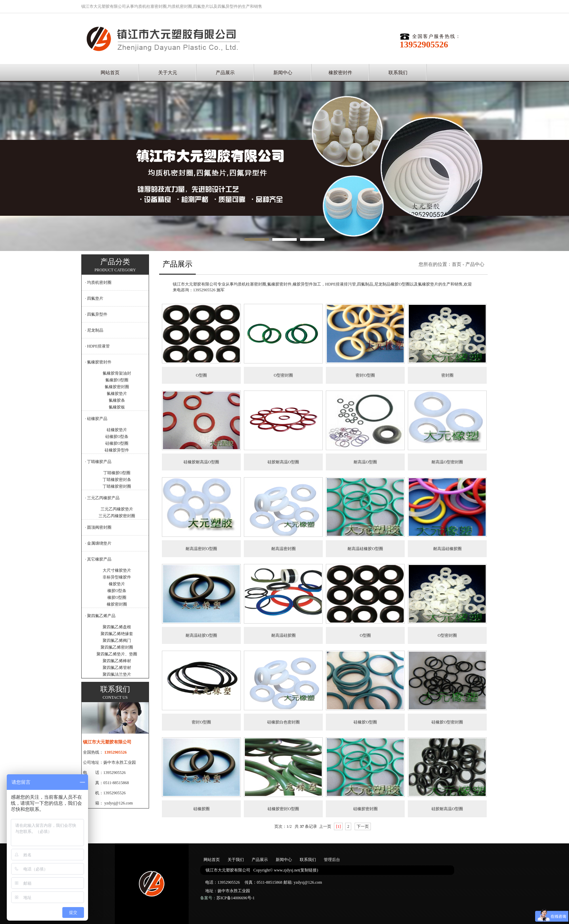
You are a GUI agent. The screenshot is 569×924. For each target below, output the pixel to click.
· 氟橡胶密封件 (98, 362)
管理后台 (332, 860)
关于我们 (236, 860)
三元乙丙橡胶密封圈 (117, 516)
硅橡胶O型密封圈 (447, 722)
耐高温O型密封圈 (447, 462)
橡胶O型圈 (117, 597)
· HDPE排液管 (97, 346)
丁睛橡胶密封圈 (117, 486)
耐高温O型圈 (365, 462)
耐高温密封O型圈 (201, 549)
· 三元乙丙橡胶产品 (102, 498)
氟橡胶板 (117, 407)
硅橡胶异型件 (117, 450)
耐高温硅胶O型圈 (201, 635)
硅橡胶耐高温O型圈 (201, 462)
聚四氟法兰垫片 (117, 674)
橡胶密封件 (340, 73)
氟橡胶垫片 (117, 394)
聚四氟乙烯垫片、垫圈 (117, 654)
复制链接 (309, 870)
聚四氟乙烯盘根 (117, 627)
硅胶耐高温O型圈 (283, 462)
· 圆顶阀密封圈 (98, 527)
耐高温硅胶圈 (283, 635)
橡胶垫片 (117, 584)
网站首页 (110, 73)
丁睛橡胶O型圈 (117, 473)
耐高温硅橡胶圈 (447, 549)
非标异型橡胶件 (117, 577)
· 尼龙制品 (94, 330)
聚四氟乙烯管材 (117, 668)
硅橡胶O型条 (117, 437)
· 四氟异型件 (96, 314)
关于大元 (168, 73)
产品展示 (225, 73)
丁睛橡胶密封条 (117, 480)
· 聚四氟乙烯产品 (100, 616)
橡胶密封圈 (117, 604)
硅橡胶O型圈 (117, 443)
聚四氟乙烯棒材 (117, 661)
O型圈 (201, 375)
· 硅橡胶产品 (96, 419)
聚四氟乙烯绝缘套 (117, 634)
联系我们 (398, 73)
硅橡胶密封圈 (365, 809)
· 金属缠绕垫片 (98, 543)
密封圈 (447, 375)
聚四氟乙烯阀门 (117, 640)
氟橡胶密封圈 (117, 387)
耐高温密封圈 (283, 549)
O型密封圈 (283, 375)
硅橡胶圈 (202, 809)
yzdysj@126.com (119, 803)
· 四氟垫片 (94, 298)
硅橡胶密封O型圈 (283, 809)
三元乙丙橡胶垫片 (117, 509)
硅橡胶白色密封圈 (283, 722)
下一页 (363, 826)
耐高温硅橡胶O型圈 (365, 549)
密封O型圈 (365, 375)
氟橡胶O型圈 (117, 380)
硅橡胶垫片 (117, 430)
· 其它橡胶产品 (98, 559)
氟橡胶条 (117, 400)
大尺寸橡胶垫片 (117, 570)
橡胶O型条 (117, 591)
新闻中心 (283, 73)
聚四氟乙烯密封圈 (117, 647)
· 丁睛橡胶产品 (98, 462)
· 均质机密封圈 (98, 282)
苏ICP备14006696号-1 (236, 898)
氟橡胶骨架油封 (117, 373)
